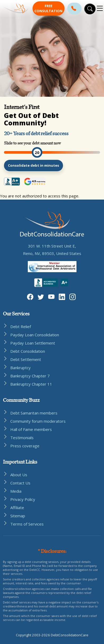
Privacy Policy (23, 499)
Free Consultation (48, 8)
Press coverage (25, 446)
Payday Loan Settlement (33, 343)
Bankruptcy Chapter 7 (30, 376)
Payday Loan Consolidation (35, 335)
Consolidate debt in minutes (33, 165)
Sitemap (18, 516)
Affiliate (17, 508)
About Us (19, 475)
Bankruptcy (21, 368)
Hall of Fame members (31, 429)
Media (16, 491)
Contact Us (20, 483)
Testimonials (22, 438)
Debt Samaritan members (34, 413)
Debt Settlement (26, 359)
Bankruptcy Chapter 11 (31, 384)
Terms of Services (27, 524)
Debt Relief (21, 327)
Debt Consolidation (28, 351)
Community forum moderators (38, 421)
